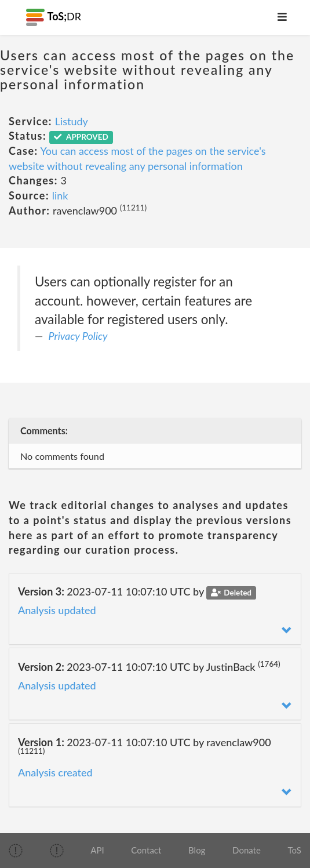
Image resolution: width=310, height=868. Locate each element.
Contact (146, 850)
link (60, 195)
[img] (16, 851)
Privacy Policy (78, 336)
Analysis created (55, 772)
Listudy (72, 121)
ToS (295, 850)
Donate (247, 850)
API (97, 850)
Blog (197, 850)
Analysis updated (57, 610)
